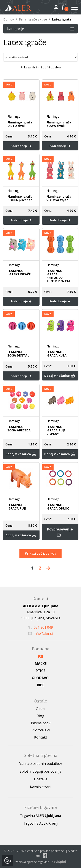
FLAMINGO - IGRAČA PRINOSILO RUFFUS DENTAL (59, 276)
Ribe (40, 685)
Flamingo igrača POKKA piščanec (20, 198)
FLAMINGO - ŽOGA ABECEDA (19, 428)
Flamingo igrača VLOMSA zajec (59, 198)
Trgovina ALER (40, 816)
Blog (40, 716)
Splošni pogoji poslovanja (40, 771)
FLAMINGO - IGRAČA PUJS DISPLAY (56, 430)
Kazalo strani (41, 787)
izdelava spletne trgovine (32, 862)
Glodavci (41, 678)
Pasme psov (41, 723)
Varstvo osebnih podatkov (41, 764)
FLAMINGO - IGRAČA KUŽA (56, 354)
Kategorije (40, 29)
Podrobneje (21, 146)
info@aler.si (40, 633)
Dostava (41, 779)
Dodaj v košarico (60, 376)
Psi (21, 19)
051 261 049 (41, 627)
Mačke (41, 664)
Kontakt (41, 737)
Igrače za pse (38, 19)
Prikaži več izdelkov (40, 553)
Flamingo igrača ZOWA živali (59, 124)
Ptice (40, 671)
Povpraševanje (60, 532)
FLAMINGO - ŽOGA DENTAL (18, 354)
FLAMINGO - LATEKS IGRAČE (19, 272)
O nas (40, 709)
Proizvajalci (41, 730)
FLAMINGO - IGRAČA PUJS (17, 507)
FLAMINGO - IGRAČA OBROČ (58, 507)
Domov (9, 19)
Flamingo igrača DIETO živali (20, 124)
